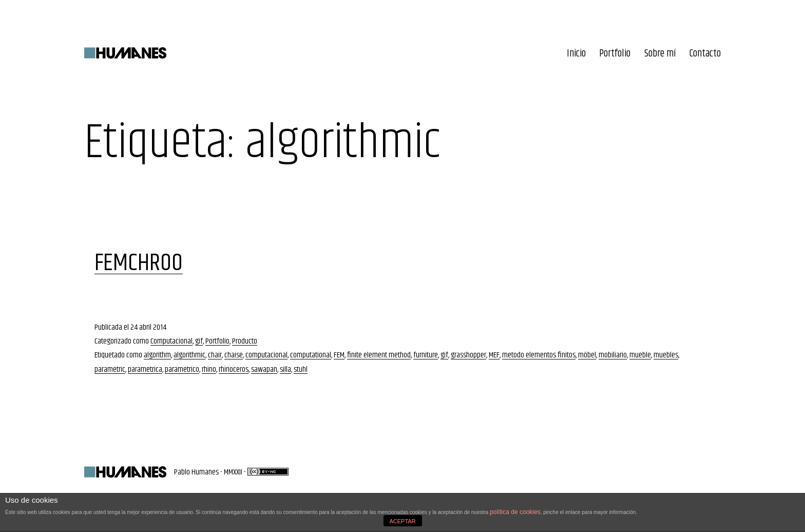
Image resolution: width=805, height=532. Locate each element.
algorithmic (189, 355)
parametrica (145, 369)
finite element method (379, 355)
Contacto (705, 54)
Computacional (171, 341)
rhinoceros (234, 369)
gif (199, 341)
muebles (666, 355)
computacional (266, 355)
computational (311, 355)
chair (215, 355)
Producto (245, 341)
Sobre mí (660, 54)
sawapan (264, 369)
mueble (640, 355)
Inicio (576, 54)
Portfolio (615, 54)
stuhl (301, 369)
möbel (587, 355)
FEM (339, 355)
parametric (110, 369)
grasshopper (468, 355)
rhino (209, 369)
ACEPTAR (402, 521)
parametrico (182, 369)
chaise (234, 355)
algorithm (157, 355)
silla (285, 369)
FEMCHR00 (139, 263)
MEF (494, 355)
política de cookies (515, 512)
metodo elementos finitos (539, 355)
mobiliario (613, 355)
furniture (426, 355)
